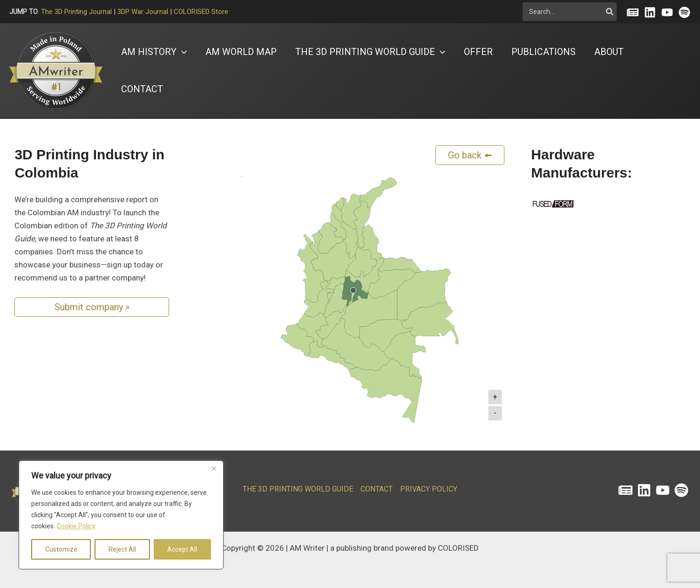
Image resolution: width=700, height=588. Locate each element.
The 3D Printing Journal (76, 12)
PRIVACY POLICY (429, 489)
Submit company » (92, 307)
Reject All (122, 549)
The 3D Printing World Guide (298, 489)
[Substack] (633, 12)
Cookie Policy (76, 526)
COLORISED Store (201, 12)
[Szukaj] (610, 12)
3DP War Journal (143, 12)
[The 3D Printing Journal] (625, 490)
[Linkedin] (650, 12)
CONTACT (377, 489)
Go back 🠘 (470, 155)
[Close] (214, 468)
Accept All (182, 549)
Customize (61, 549)
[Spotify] (684, 12)
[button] (154, 52)
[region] (121, 515)
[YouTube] (667, 12)
